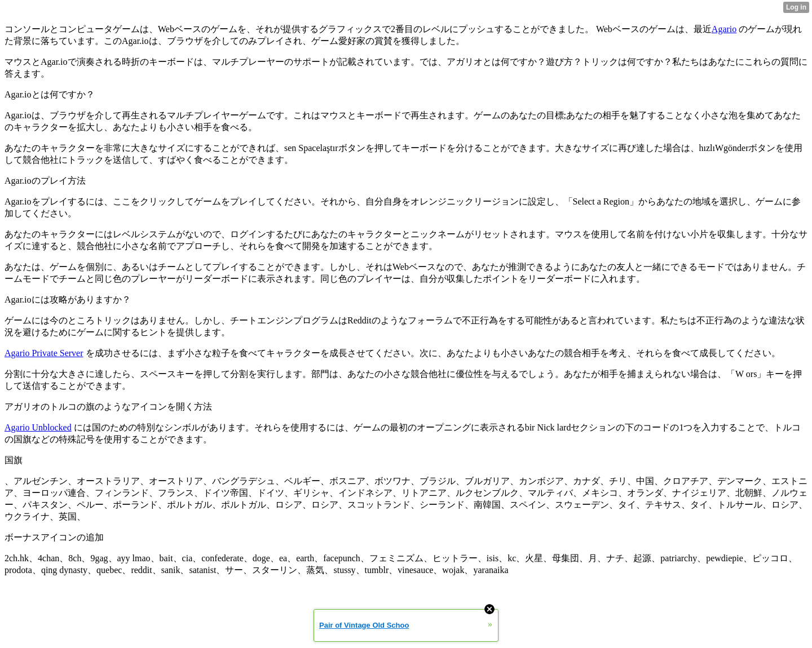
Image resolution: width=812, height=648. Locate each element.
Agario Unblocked (38, 427)
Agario (724, 29)
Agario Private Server (44, 353)
